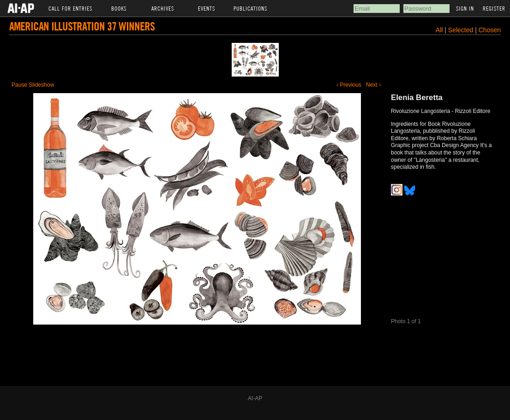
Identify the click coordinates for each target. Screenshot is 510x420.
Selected (462, 30)
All (439, 30)
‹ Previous (349, 85)
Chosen (490, 30)
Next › (373, 85)
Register (494, 8)
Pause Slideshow (33, 85)
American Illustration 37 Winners (82, 26)
